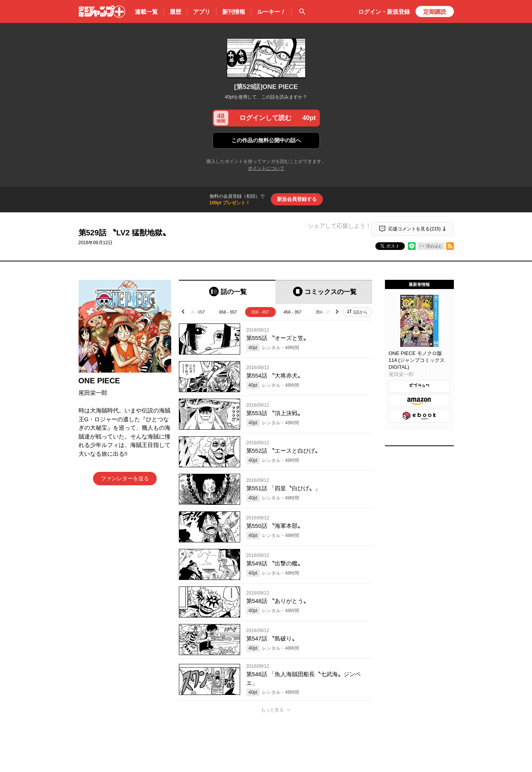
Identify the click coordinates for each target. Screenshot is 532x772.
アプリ (202, 12)
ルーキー (271, 12)
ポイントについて (266, 168)
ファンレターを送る (125, 478)
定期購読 (435, 12)
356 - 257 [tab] (324, 312)
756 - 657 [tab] (196, 312)
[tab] (227, 292)
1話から (360, 312)
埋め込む (434, 246)
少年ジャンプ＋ (102, 11)
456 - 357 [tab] (292, 312)
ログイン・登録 (384, 12)
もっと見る (272, 710)
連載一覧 (146, 12)
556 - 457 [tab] (260, 312)
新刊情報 (234, 12)
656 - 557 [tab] (228, 312)
